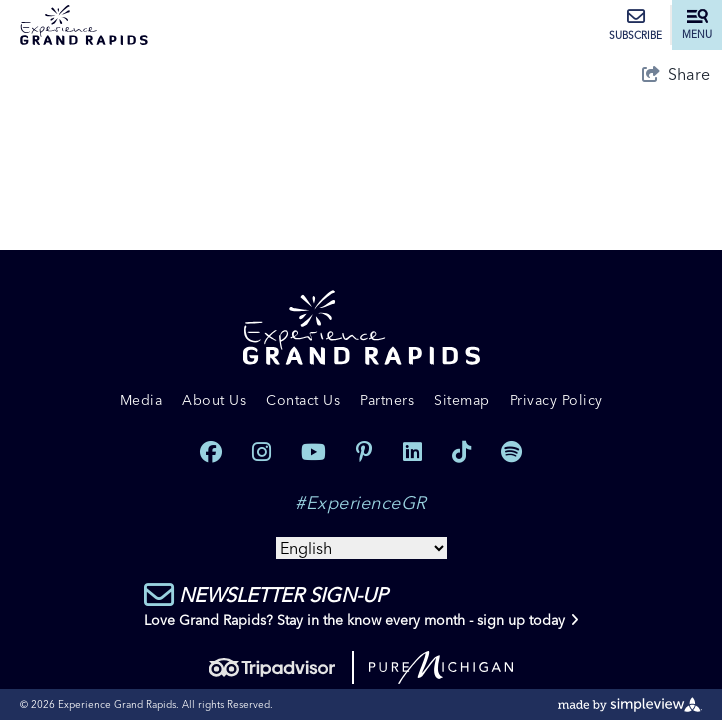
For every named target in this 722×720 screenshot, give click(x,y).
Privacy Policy (556, 400)
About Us (214, 400)
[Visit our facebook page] (211, 452)
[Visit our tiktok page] (461, 452)
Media (141, 400)
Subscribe (635, 25)
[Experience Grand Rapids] (84, 25)
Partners (387, 400)
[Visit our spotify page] (511, 452)
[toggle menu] (697, 25)
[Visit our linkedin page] (412, 452)
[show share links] (676, 74)
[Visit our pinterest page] (364, 452)
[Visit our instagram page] (261, 452)
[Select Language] (361, 548)
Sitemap (462, 400)
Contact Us (303, 400)
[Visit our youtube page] (313, 452)
